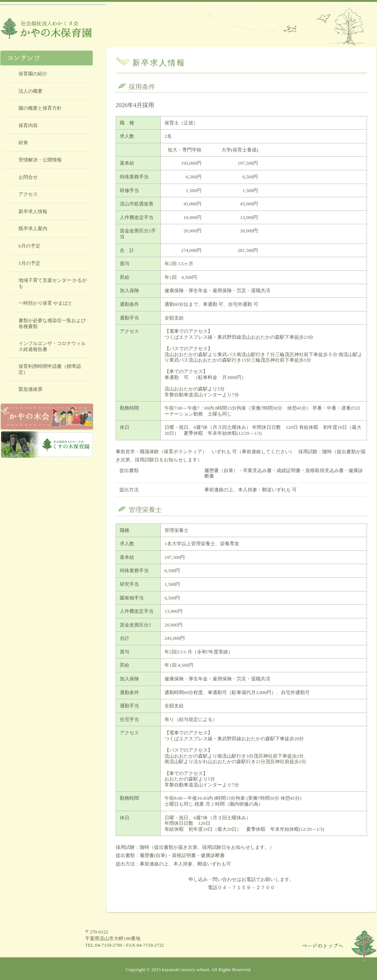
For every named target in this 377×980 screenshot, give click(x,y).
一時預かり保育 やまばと (45, 303)
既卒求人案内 (33, 228)
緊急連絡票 (30, 389)
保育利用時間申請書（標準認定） (50, 369)
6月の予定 (29, 246)
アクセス (28, 194)
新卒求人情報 (33, 211)
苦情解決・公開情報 (40, 160)
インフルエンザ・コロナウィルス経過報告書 (52, 346)
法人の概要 (30, 91)
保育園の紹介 (33, 74)
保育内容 (28, 125)
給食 (23, 142)
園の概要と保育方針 (40, 108)
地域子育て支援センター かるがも (53, 283)
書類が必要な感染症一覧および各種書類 (52, 323)
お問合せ (28, 177)
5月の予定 (29, 263)
